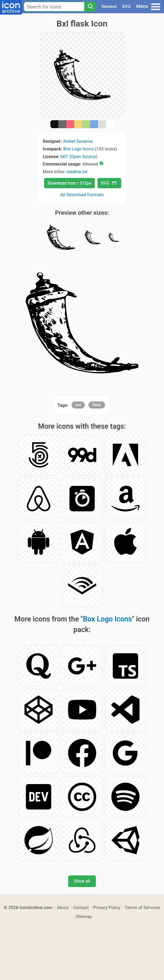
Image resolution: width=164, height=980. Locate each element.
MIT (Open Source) (79, 156)
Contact (81, 907)
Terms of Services (143, 907)
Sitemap (84, 916)
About (63, 907)
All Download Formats (82, 195)
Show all (82, 881)
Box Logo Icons (79, 149)
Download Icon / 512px (69, 183)
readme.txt (77, 172)
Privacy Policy (107, 907)
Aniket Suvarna (78, 141)
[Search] (90, 7)
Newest (109, 6)
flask (97, 405)
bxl (78, 405)
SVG (126, 6)
